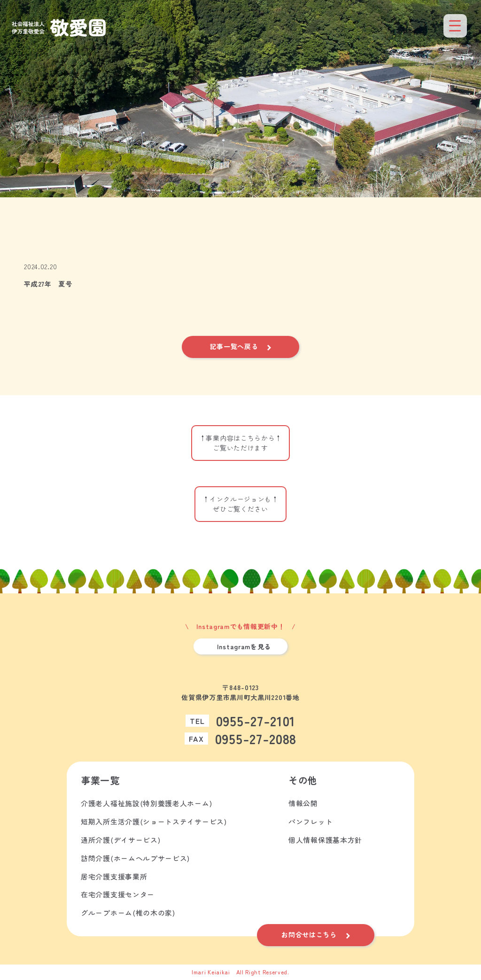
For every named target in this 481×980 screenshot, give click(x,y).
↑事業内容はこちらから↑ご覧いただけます (240, 443)
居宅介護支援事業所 (114, 877)
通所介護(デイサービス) (120, 840)
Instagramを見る (244, 646)
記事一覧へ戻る (234, 346)
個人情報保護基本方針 (325, 840)
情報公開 (303, 804)
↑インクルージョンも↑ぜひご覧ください (240, 504)
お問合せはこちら (309, 935)
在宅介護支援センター (118, 895)
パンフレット (310, 822)
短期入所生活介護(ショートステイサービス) (154, 822)
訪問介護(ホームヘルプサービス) (135, 859)
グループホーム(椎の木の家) (128, 914)
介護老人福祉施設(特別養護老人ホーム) (146, 804)
